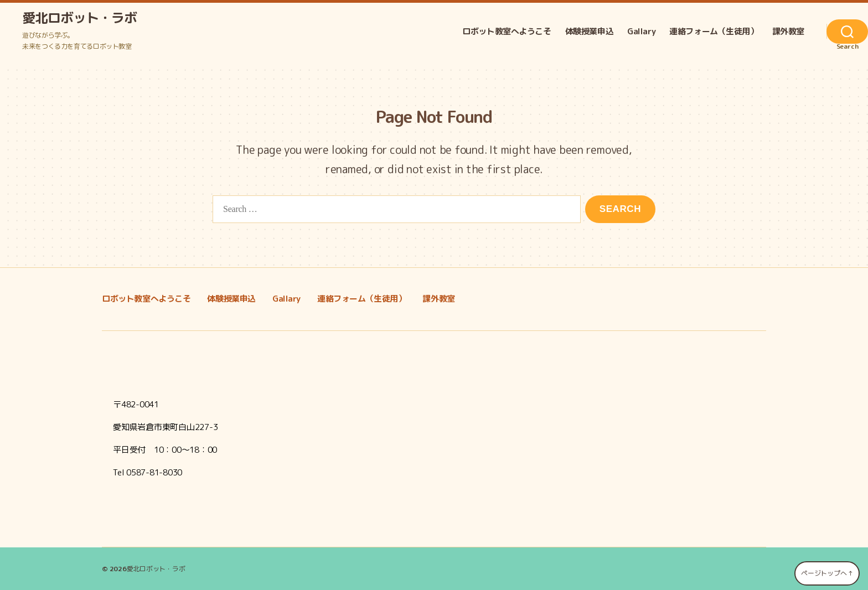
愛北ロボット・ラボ (79, 18)
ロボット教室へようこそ (507, 31)
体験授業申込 (590, 31)
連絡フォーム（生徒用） (714, 31)
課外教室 (788, 31)
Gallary (641, 31)
